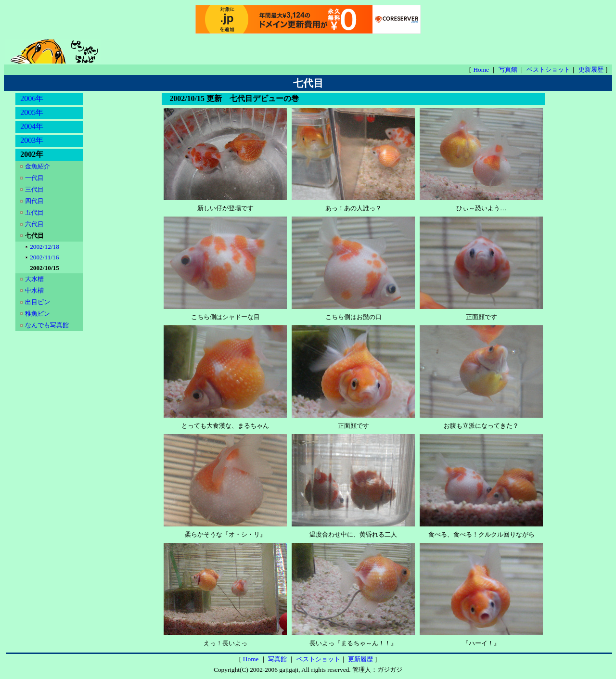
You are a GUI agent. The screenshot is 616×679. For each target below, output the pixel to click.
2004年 (32, 126)
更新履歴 (592, 70)
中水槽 (35, 290)
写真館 (509, 70)
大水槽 (35, 279)
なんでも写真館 (47, 325)
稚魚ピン (38, 314)
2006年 (32, 98)
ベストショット (548, 70)
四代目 (35, 201)
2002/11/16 (45, 257)
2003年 (32, 140)
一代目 (35, 178)
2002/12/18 (45, 247)
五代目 (35, 212)
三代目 (35, 189)
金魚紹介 (38, 166)
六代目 (35, 224)
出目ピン (38, 302)
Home (482, 70)
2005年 (32, 112)
